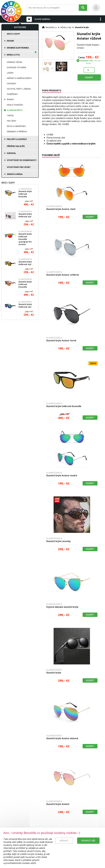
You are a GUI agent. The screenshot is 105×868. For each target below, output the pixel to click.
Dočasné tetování (16, 67)
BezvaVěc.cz (51, 27)
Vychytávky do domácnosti (22, 160)
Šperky (10, 99)
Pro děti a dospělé (17, 139)
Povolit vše (88, 842)
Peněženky (12, 94)
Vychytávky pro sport (19, 167)
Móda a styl (13, 55)
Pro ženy (11, 121)
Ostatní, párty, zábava (19, 89)
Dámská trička (14, 62)
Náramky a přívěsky (17, 132)
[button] (101, 19)
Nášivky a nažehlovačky (19, 78)
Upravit (64, 842)
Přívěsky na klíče (16, 146)
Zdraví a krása (15, 174)
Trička (10, 115)
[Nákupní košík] (96, 8)
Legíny (10, 73)
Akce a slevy (13, 34)
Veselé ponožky (15, 105)
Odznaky (11, 83)
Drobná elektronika (18, 48)
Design (10, 41)
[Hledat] (83, 8)
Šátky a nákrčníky (16, 126)
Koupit (89, 77)
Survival (11, 153)
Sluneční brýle (15, 110)
